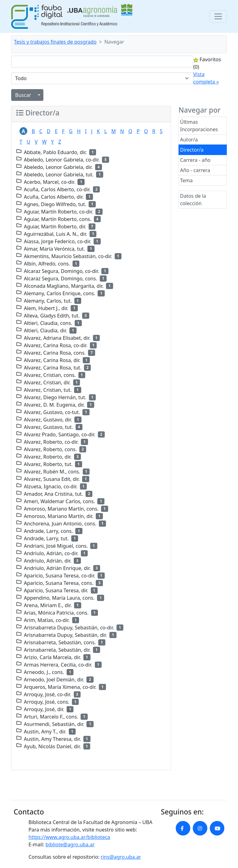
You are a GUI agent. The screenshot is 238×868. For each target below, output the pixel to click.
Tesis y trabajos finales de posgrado (55, 42)
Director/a (192, 150)
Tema (186, 180)
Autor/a (189, 140)
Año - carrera (195, 170)
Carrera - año (195, 160)
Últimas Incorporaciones (199, 126)
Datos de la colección (193, 200)
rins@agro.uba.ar (121, 857)
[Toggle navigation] (218, 16)
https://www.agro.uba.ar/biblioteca (69, 837)
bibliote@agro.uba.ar (70, 844)
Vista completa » (206, 78)
